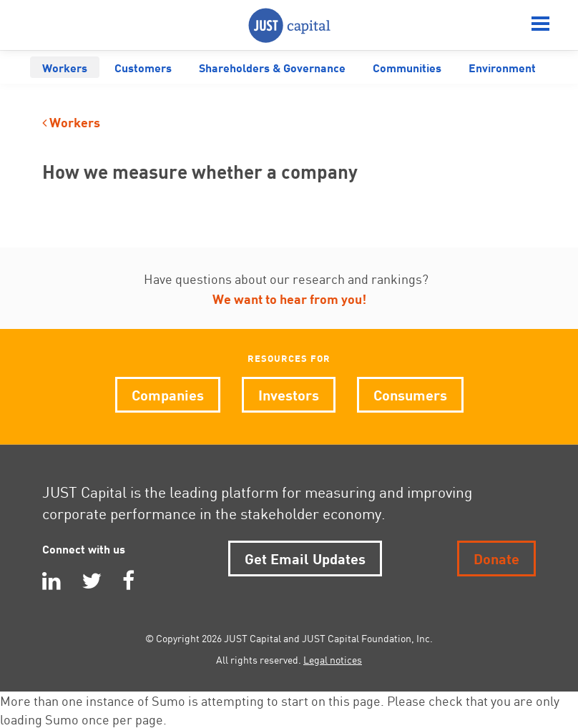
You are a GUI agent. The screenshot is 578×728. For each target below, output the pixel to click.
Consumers (410, 394)
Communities (407, 67)
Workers (65, 67)
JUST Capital (289, 25)
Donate (496, 557)
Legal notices (333, 659)
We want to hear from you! (289, 298)
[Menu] (540, 25)
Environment (502, 67)
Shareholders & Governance (272, 67)
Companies (168, 394)
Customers (143, 67)
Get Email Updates (305, 557)
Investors (289, 394)
